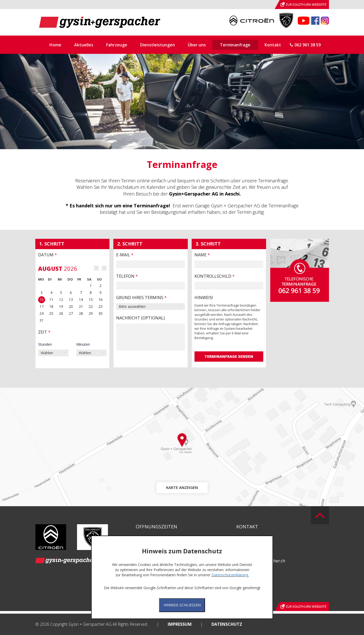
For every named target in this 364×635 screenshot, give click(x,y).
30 (100, 313)
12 (61, 299)
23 (100, 306)
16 (100, 299)
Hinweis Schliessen (182, 605)
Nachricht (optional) (141, 318)
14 (81, 299)
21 (81, 306)
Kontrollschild (215, 276)
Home (55, 45)
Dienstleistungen (158, 45)
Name (202, 255)
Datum (48, 255)
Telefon (127, 276)
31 (41, 320)
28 (81, 313)
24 (41, 313)
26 (61, 313)
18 (51, 306)
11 (51, 299)
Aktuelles (84, 45)
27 (71, 313)
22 (91, 306)
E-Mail (125, 255)
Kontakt (273, 45)
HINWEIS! (204, 298)
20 (71, 306)
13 (71, 299)
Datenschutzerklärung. (230, 575)
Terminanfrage (235, 45)
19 (61, 306)
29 (91, 313)
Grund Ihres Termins (141, 298)
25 (51, 313)
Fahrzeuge (117, 45)
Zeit (44, 332)
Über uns (197, 45)
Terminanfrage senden (229, 356)
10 (41, 299)
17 (41, 306)
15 (91, 299)
